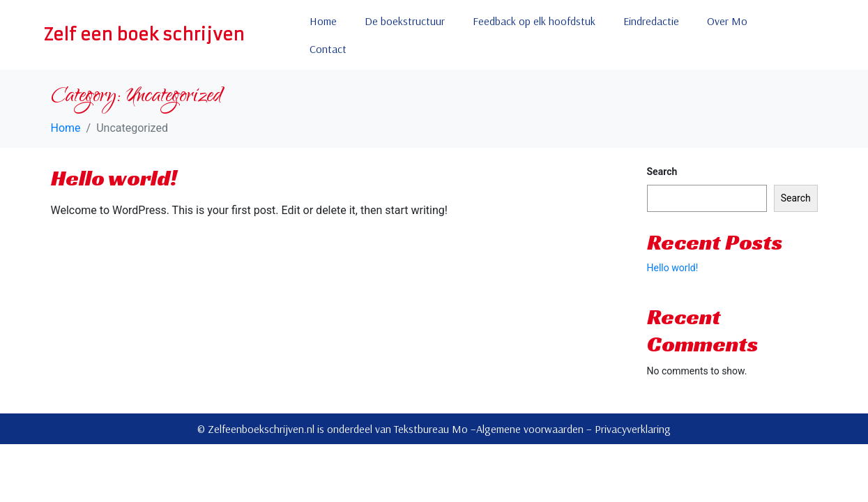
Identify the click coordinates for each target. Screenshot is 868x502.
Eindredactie (651, 21)
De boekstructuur (405, 21)
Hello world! (114, 178)
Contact (328, 49)
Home (323, 21)
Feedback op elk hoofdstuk (534, 21)
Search (662, 172)
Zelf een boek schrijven (144, 35)
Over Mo (727, 21)
